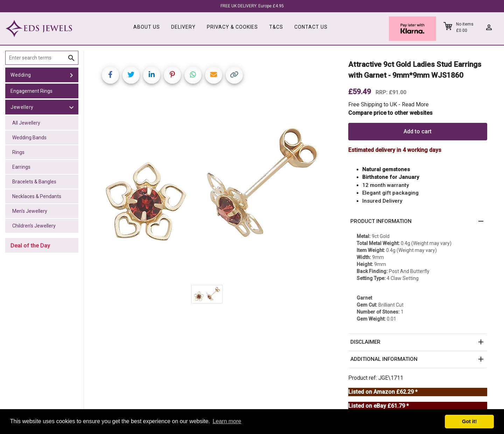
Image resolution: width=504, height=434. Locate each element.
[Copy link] (234, 75)
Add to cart (418, 131)
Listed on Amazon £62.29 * (383, 392)
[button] (418, 222)
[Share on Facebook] (110, 75)
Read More (415, 104)
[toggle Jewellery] (71, 107)
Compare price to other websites (390, 113)
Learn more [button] (227, 421)
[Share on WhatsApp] (193, 75)
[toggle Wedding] (71, 75)
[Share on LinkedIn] (152, 75)
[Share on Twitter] (131, 75)
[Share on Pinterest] (172, 75)
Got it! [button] (469, 421)
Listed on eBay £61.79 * (379, 406)
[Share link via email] (214, 75)
